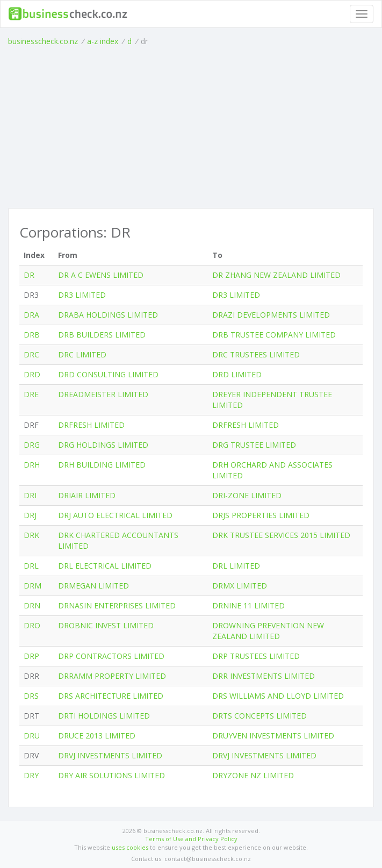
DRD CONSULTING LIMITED (108, 374)
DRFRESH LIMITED (91, 425)
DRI (30, 495)
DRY (31, 775)
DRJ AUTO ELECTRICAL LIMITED (115, 515)
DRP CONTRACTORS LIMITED (111, 656)
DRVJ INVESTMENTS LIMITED (110, 755)
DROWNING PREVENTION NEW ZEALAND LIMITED (268, 631)
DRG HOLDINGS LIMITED (103, 445)
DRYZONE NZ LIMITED (253, 775)
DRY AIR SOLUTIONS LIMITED (111, 775)
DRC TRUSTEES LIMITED (256, 354)
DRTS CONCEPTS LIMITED (260, 716)
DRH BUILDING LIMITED (102, 465)
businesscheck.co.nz (43, 41)
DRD (32, 374)
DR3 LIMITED (82, 295)
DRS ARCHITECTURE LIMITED (111, 696)
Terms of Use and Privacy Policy (191, 839)
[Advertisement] (191, 127)
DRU (32, 736)
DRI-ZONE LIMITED (247, 495)
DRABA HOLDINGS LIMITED (108, 315)
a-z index (103, 41)
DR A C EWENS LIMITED (101, 275)
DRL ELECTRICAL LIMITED (105, 566)
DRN (32, 605)
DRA (31, 315)
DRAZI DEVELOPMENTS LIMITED (271, 315)
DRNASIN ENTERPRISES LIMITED (117, 605)
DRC (31, 354)
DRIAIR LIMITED (87, 495)
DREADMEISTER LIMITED (103, 394)
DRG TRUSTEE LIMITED (254, 445)
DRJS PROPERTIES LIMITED (261, 515)
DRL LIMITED (236, 566)
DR (29, 275)
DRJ (30, 515)
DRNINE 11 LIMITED (248, 605)
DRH (32, 465)
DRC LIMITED (82, 354)
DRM (33, 586)
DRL (31, 566)
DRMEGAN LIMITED (93, 586)
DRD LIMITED (237, 374)
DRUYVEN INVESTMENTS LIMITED (273, 736)
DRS (31, 696)
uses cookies (130, 847)
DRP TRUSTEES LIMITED (256, 656)
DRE (31, 394)
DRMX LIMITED (240, 586)
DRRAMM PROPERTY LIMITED (112, 676)
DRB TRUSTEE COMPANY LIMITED (274, 335)
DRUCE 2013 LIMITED (97, 736)
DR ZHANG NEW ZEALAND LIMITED (276, 275)
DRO (32, 625)
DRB (32, 335)
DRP (31, 656)
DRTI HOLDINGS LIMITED (104, 716)
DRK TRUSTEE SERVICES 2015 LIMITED (281, 535)
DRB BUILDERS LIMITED (102, 335)
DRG (32, 445)
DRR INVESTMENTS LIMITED (264, 676)
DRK (31, 535)
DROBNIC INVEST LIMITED (106, 625)
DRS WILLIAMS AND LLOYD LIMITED (278, 696)
